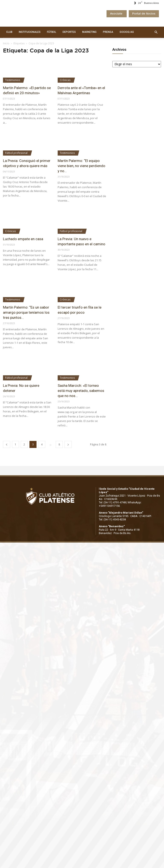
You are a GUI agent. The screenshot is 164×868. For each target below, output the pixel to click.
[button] (156, 32)
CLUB (9, 32)
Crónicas (65, 80)
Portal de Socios (144, 14)
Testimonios (13, 80)
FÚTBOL (52, 32)
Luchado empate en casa (23, 239)
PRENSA (108, 32)
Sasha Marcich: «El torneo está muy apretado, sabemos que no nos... (81, 391)
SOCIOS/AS (127, 32)
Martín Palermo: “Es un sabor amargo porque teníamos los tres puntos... (26, 312)
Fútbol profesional (16, 153)
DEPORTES (69, 32)
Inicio (6, 43)
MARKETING (89, 32)
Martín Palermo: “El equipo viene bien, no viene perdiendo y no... (81, 166)
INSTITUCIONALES (30, 32)
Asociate (117, 14)
